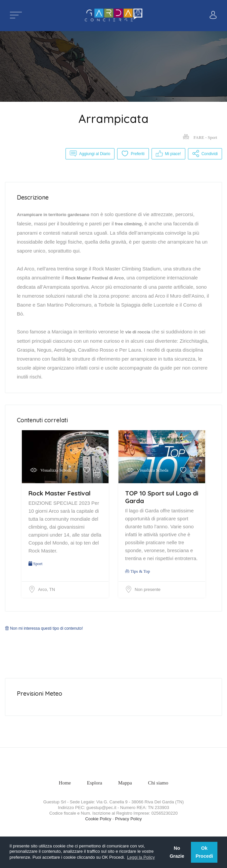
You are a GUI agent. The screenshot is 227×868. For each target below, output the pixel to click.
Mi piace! (168, 154)
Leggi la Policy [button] (141, 857)
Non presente (148, 589)
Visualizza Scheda (56, 470)
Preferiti (133, 154)
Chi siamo (158, 783)
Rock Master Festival (60, 493)
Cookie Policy (98, 819)
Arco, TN (46, 589)
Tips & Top (137, 571)
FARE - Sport (200, 137)
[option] (113, 66)
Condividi (205, 154)
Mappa (125, 783)
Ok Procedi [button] (204, 852)
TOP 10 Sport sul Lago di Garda (162, 497)
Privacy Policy (129, 819)
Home (65, 783)
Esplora (95, 783)
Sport (35, 564)
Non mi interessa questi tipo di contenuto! (44, 628)
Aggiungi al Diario (90, 154)
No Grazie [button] (177, 852)
